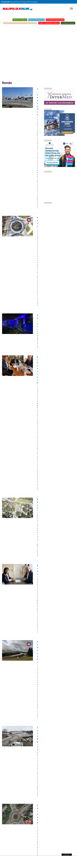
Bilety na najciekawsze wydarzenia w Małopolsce (20, 23)
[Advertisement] (22, 53)
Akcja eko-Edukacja (20, 20)
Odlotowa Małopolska (36, 20)
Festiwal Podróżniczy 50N (55, 20)
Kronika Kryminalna (68, 23)
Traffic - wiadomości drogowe (49, 23)
